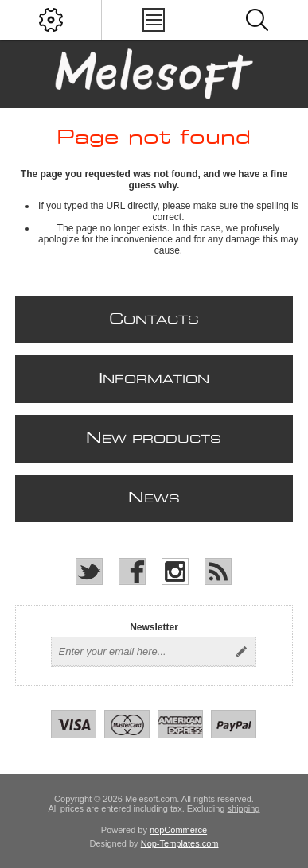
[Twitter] (89, 572)
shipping (244, 808)
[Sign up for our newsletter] (139, 652)
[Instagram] (175, 572)
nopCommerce (178, 830)
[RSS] (218, 572)
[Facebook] (132, 572)
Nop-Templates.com (180, 843)
